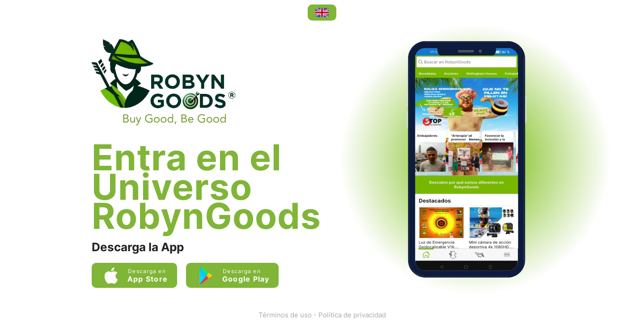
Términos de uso (285, 315)
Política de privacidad (352, 315)
